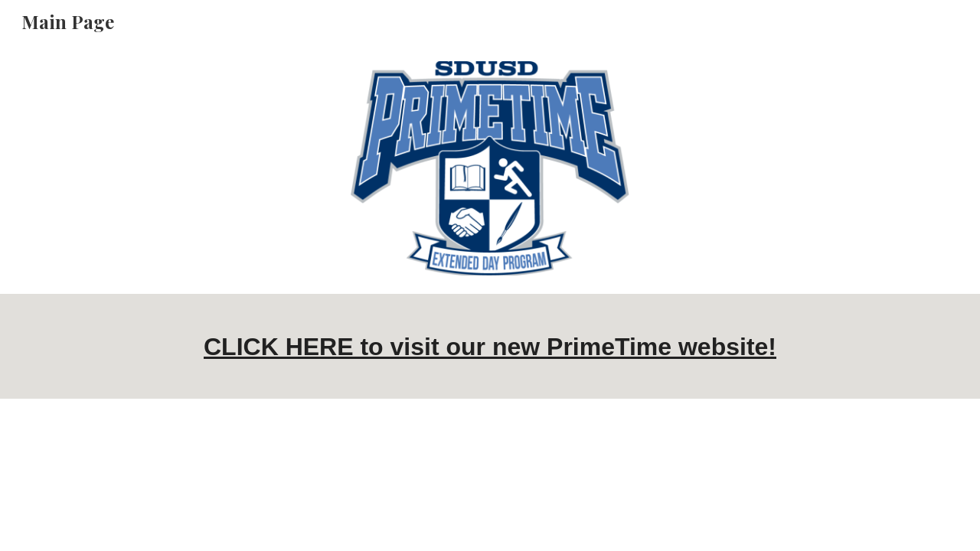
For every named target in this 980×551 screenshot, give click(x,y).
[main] (490, 346)
